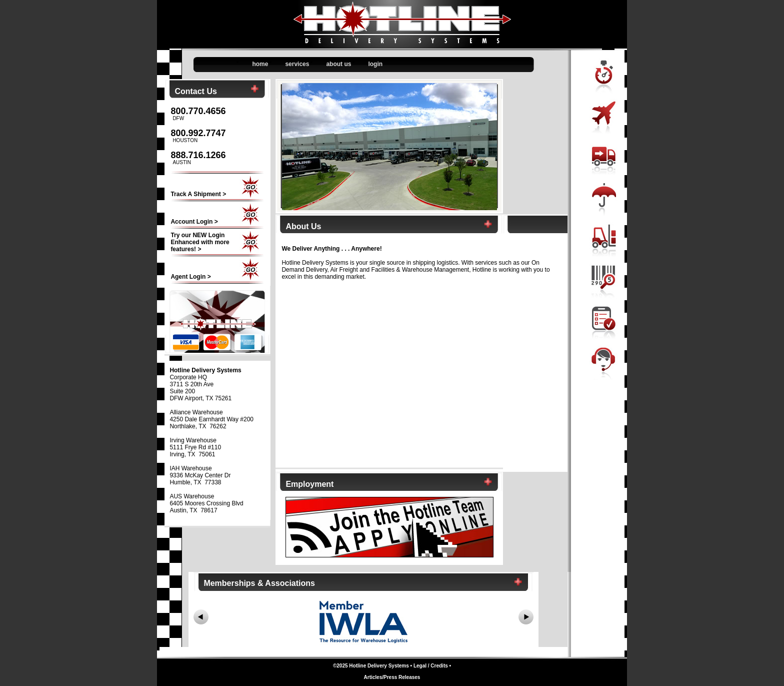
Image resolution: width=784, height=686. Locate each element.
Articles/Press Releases (392, 677)
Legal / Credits (431, 666)
